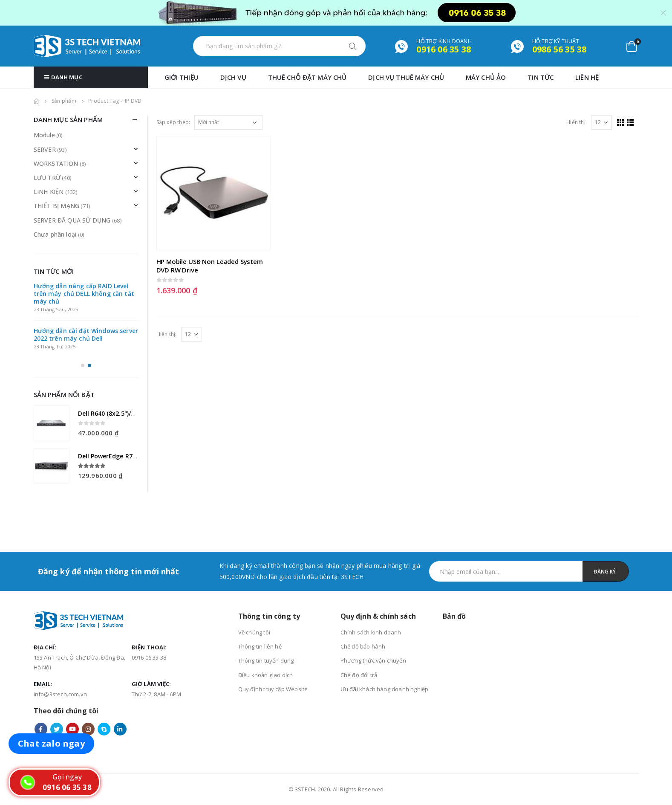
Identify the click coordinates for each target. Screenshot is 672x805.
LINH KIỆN (49, 192)
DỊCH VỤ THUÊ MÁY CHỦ (406, 77)
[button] (83, 359)
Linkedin (120, 729)
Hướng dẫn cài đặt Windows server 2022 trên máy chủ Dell (86, 334)
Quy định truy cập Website (273, 689)
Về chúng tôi (254, 632)
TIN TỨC (541, 77)
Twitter (57, 729)
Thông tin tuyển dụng (266, 660)
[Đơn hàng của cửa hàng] (228, 122)
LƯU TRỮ (47, 178)
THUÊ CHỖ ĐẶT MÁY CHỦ (307, 77)
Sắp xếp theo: (173, 122)
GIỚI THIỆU (182, 77)
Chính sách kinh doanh (371, 632)
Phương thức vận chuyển (373, 660)
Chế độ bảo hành (363, 646)
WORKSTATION (56, 164)
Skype (104, 729)
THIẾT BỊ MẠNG (57, 206)
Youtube (72, 729)
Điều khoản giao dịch (266, 675)
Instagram (88, 729)
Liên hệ (587, 77)
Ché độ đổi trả (359, 675)
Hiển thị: (577, 122)
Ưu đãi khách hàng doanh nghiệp (385, 689)
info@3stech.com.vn (61, 694)
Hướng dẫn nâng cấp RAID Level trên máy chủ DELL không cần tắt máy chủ (84, 294)
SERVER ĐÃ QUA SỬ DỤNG (72, 220)
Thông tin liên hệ (260, 646)
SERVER (45, 149)
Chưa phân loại (55, 234)
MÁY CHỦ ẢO (486, 77)
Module (44, 135)
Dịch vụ (233, 77)
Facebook (41, 729)
